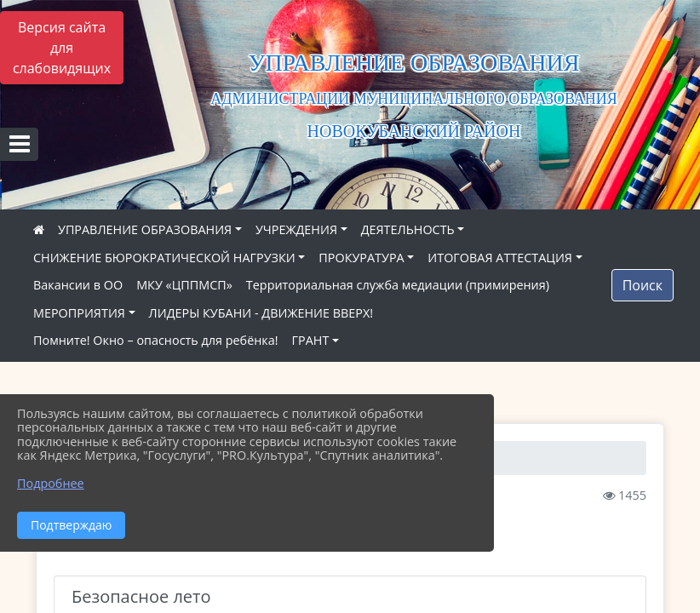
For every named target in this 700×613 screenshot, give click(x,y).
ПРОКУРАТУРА (361, 258)
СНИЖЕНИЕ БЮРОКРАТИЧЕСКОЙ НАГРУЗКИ (164, 258)
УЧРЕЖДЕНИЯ (296, 229)
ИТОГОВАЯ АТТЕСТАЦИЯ (500, 258)
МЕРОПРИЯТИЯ (79, 313)
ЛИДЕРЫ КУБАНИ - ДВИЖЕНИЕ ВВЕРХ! (261, 313)
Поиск (643, 285)
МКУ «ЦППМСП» (184, 285)
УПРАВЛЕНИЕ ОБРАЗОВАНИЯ (145, 229)
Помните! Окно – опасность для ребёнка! (156, 340)
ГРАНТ (311, 340)
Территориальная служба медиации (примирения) (398, 285)
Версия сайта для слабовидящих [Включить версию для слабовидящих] (62, 48)
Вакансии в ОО (78, 285)
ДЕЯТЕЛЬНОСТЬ (408, 229)
